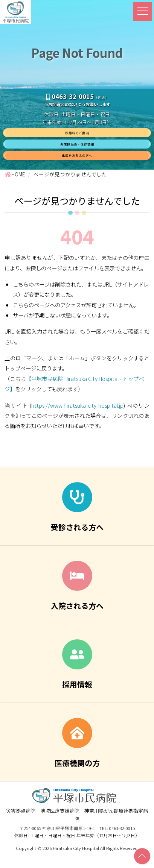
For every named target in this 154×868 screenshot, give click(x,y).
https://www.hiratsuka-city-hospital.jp (77, 418)
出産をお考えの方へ (77, 166)
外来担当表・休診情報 (77, 151)
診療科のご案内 (77, 135)
